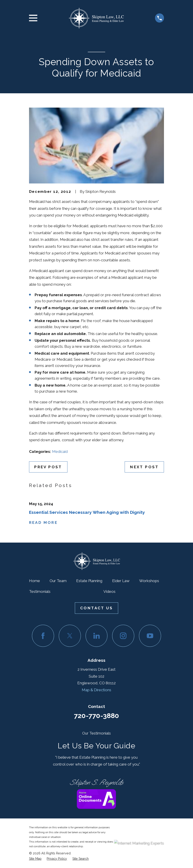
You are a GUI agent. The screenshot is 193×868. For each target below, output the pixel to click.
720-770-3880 (96, 716)
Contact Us (96, 608)
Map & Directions (96, 690)
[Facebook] (43, 636)
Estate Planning (89, 581)
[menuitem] (35, 859)
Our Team (58, 581)
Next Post (144, 467)
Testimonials (40, 591)
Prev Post (48, 467)
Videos (109, 591)
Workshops (149, 581)
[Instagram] (123, 636)
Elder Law (121, 581)
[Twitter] (70, 636)
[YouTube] (150, 636)
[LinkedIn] (97, 636)
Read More (43, 523)
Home (35, 581)
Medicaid (60, 452)
